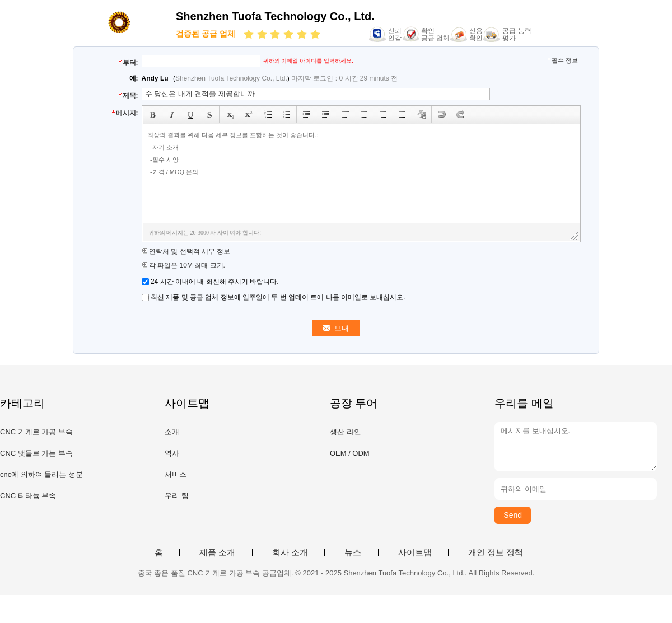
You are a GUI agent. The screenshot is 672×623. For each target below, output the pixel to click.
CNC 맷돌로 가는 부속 (36, 453)
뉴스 (353, 552)
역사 (172, 453)
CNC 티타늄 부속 (28, 496)
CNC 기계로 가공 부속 (36, 432)
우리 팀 (177, 496)
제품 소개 (217, 552)
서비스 (176, 474)
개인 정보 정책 (496, 552)
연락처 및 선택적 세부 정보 (186, 251)
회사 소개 (290, 552)
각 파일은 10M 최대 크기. (183, 265)
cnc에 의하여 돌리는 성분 (41, 474)
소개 (172, 432)
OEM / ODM (350, 453)
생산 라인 (346, 432)
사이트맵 (415, 552)
